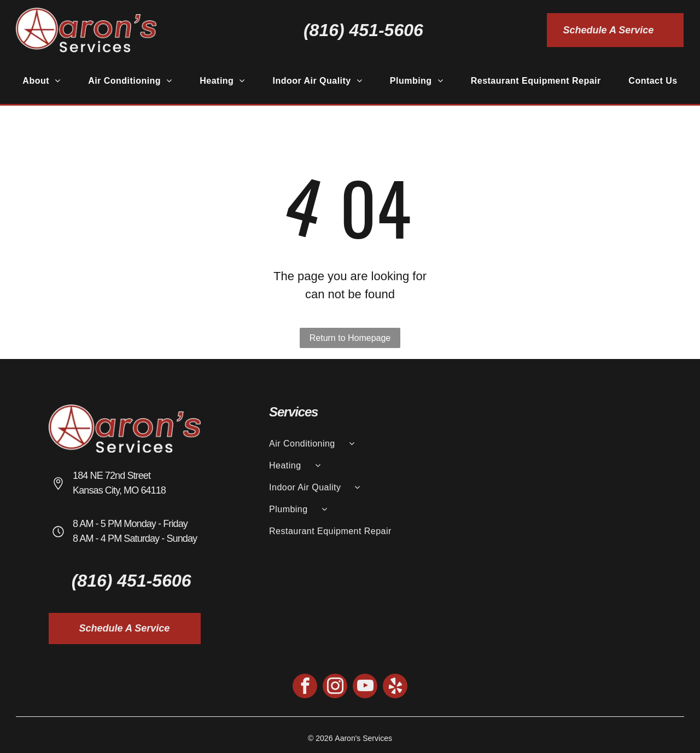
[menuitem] (41, 81)
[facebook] (305, 687)
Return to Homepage (350, 338)
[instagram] (335, 687)
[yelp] (395, 687)
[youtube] (365, 687)
